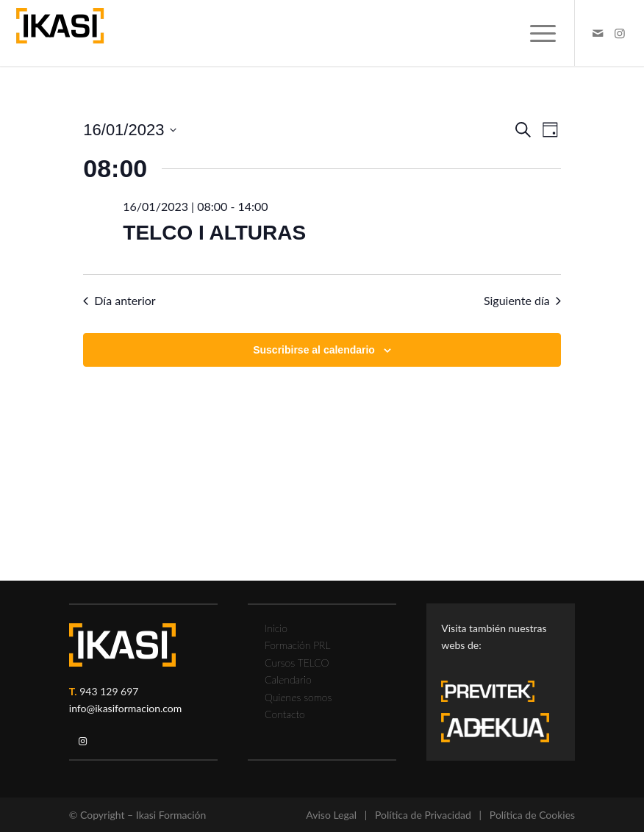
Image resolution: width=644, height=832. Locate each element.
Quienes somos (298, 697)
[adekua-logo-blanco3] (495, 728)
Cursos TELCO (297, 663)
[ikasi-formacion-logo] (60, 33)
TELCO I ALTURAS (214, 233)
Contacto (285, 714)
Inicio (276, 628)
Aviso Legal (331, 815)
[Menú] (536, 33)
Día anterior (119, 300)
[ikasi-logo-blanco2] (122, 645)
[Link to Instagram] (620, 33)
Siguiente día (522, 300)
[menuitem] (536, 33)
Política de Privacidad (423, 815)
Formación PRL (297, 645)
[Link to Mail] (598, 33)
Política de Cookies (532, 815)
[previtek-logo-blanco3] (495, 695)
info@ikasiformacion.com (126, 708)
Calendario (288, 679)
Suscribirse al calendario (314, 350)
